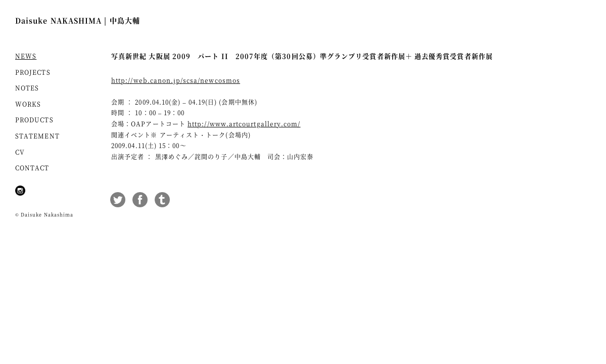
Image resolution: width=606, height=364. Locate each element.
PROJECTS (33, 72)
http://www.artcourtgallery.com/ (244, 124)
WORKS (28, 104)
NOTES (27, 88)
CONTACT (32, 168)
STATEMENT (37, 136)
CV (20, 152)
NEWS (26, 56)
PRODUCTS (34, 120)
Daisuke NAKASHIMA (78, 20)
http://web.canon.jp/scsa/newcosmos (176, 80)
